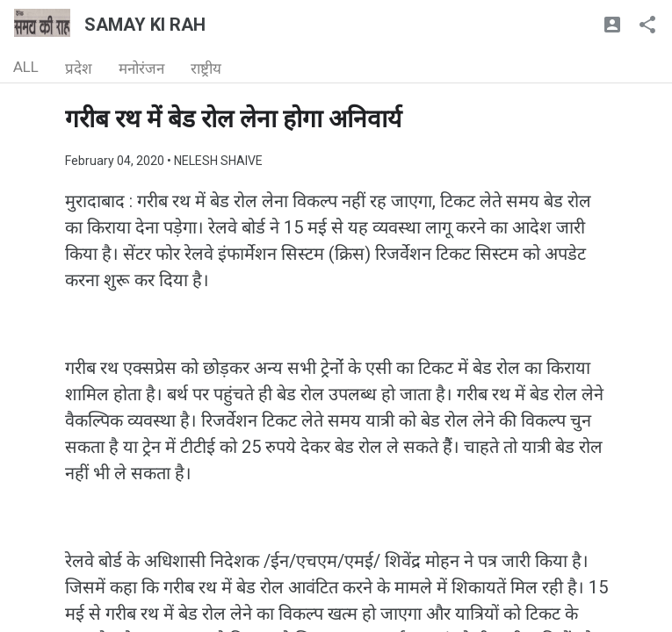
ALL (26, 67)
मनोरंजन (141, 68)
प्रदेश (79, 68)
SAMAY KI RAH (145, 25)
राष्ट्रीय (206, 68)
